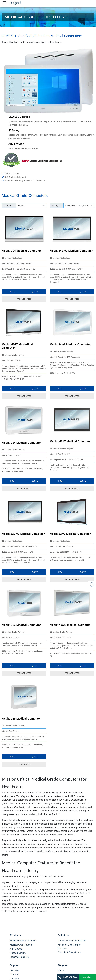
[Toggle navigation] (5, 3)
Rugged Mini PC (18, 953)
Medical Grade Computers (23, 941)
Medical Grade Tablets (21, 945)
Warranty (14, 975)
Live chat (87, 977)
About (61, 970)
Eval (12, 292)
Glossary (14, 979)
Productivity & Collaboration (72, 941)
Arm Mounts (16, 949)
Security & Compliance (69, 952)
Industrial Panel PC (20, 957)
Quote (35, 292)
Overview (15, 970)
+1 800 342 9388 (68, 977)
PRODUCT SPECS (24, 299)
